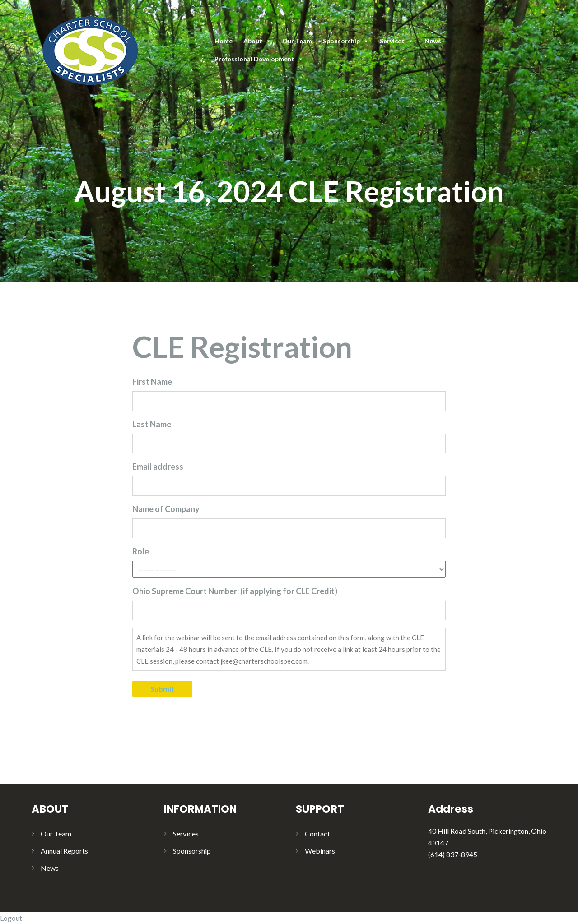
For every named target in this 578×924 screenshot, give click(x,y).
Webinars (320, 851)
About (257, 41)
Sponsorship (346, 41)
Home (224, 41)
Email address (158, 467)
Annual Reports (64, 851)
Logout (11, 918)
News (433, 41)
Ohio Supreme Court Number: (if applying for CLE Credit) (235, 591)
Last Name (152, 424)
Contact (317, 834)
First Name (152, 382)
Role (141, 551)
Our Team (297, 41)
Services (397, 41)
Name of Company (166, 509)
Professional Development (259, 59)
